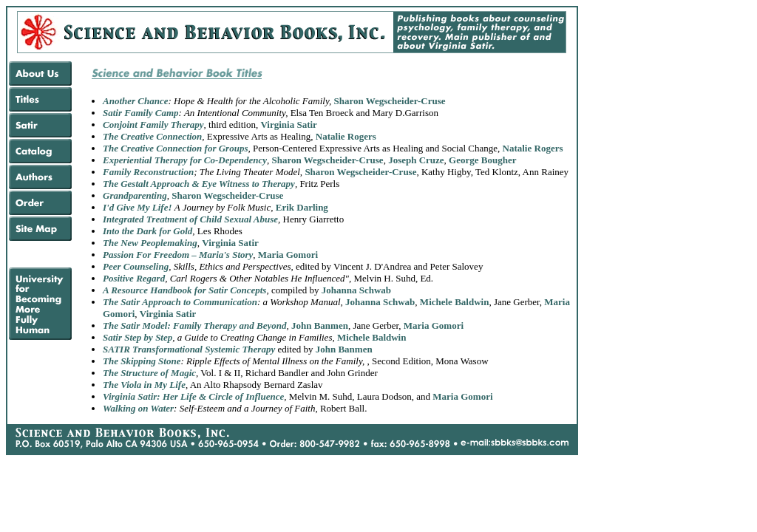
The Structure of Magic (149, 373)
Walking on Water (138, 408)
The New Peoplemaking (150, 243)
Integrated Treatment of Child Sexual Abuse (190, 219)
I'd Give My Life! (139, 207)
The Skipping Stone (142, 361)
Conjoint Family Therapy (153, 125)
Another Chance (136, 101)
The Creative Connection (152, 136)
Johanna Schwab (356, 290)
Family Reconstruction (148, 172)
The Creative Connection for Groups (175, 148)
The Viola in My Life (144, 385)
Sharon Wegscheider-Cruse (389, 101)
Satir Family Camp (141, 113)
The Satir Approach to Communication (180, 302)
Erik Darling (302, 207)
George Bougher (482, 160)
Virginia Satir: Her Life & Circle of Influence (193, 396)
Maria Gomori (288, 255)
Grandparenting (135, 195)
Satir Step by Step (138, 337)
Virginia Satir (288, 125)
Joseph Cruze (416, 160)
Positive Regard (134, 278)
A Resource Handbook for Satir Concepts (184, 290)
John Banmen (320, 325)
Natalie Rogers (346, 136)
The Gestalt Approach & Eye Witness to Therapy (199, 184)
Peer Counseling (136, 266)
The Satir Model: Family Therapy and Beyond (194, 325)
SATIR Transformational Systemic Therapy (189, 349)
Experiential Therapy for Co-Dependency (185, 160)
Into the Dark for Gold (147, 231)
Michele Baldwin (455, 302)
